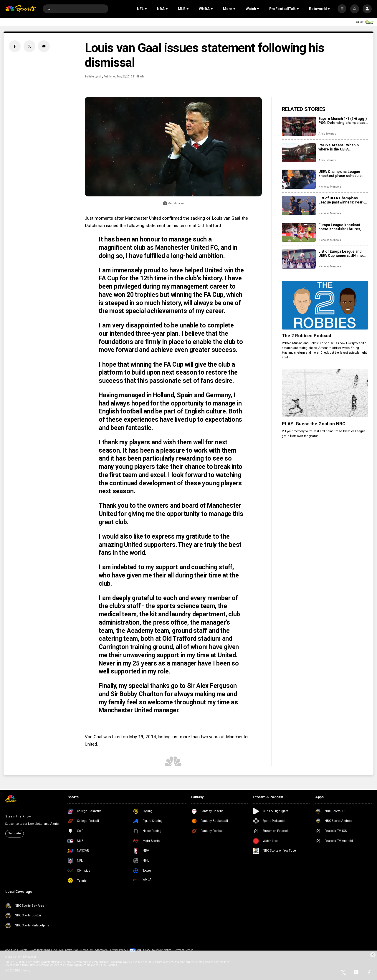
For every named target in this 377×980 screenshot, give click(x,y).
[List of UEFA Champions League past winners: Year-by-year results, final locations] (299, 206)
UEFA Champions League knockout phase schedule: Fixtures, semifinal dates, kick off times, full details (343, 174)
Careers (23, 950)
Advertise (11, 950)
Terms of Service (184, 950)
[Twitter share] (29, 46)
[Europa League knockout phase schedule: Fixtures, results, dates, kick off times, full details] (299, 232)
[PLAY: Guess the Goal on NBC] (325, 393)
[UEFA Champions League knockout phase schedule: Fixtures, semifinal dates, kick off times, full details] (299, 179)
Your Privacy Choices (148, 950)
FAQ (54, 950)
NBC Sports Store (69, 950)
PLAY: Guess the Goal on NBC (314, 424)
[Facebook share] (15, 46)
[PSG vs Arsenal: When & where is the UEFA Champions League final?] (299, 153)
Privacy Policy (118, 950)
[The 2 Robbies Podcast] (325, 305)
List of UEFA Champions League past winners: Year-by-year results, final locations (343, 200)
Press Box (87, 950)
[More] (342, 9)
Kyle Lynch (95, 77)
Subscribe (14, 833)
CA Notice (166, 950)
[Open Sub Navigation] (146, 9)
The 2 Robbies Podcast (307, 336)
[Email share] (44, 46)
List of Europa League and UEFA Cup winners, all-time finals (341, 254)
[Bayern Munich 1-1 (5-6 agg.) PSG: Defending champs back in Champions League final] (299, 126)
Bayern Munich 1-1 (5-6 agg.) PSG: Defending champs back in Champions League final (343, 121)
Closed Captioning (40, 950)
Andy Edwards (327, 134)
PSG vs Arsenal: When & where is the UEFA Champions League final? (339, 147)
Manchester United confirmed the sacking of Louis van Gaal (182, 218)
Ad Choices (101, 950)
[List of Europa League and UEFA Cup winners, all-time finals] (299, 259)
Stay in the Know (18, 816)
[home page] (21, 9)
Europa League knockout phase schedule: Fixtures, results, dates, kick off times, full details (342, 227)
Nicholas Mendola (330, 187)
